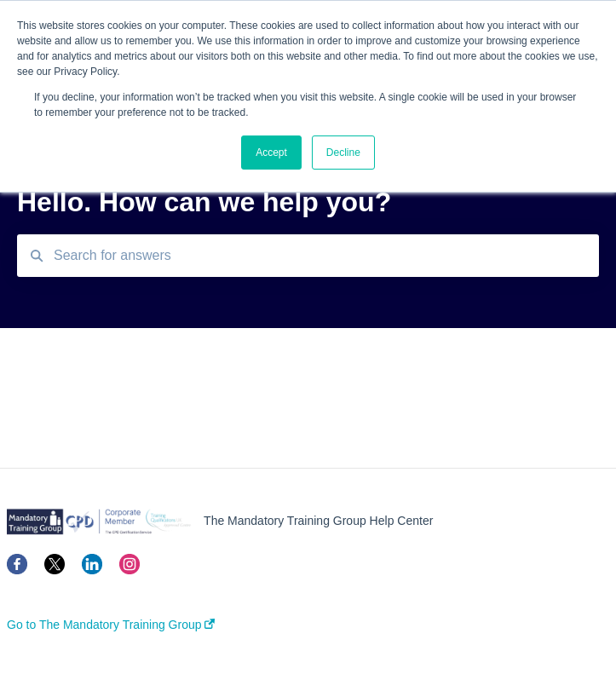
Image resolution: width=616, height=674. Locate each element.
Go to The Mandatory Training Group (111, 625)
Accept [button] (271, 153)
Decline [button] (343, 153)
